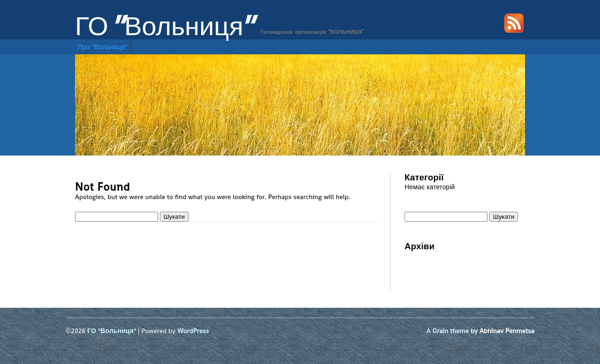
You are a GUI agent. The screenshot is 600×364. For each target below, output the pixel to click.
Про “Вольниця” (103, 47)
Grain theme (451, 331)
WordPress (193, 331)
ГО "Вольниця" (165, 26)
